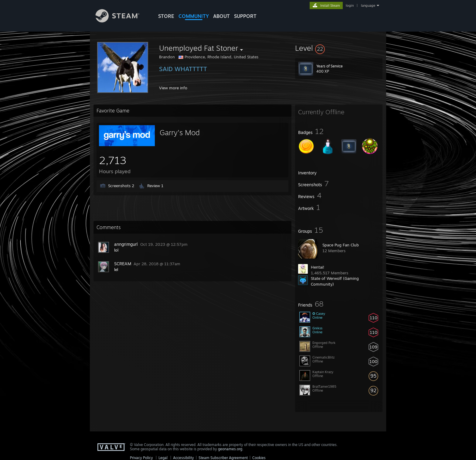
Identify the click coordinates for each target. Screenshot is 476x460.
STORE (166, 16)
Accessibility (184, 458)
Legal (163, 458)
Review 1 (155, 186)
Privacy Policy (141, 458)
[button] (339, 48)
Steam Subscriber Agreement (223, 458)
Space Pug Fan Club (341, 245)
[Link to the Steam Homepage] (122, 21)
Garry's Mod (180, 132)
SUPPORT (245, 16)
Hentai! (318, 267)
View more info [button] (173, 88)
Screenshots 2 (121, 186)
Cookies (259, 458)
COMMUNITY (194, 16)
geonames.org (230, 449)
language (368, 5)
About (221, 16)
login (350, 5)
